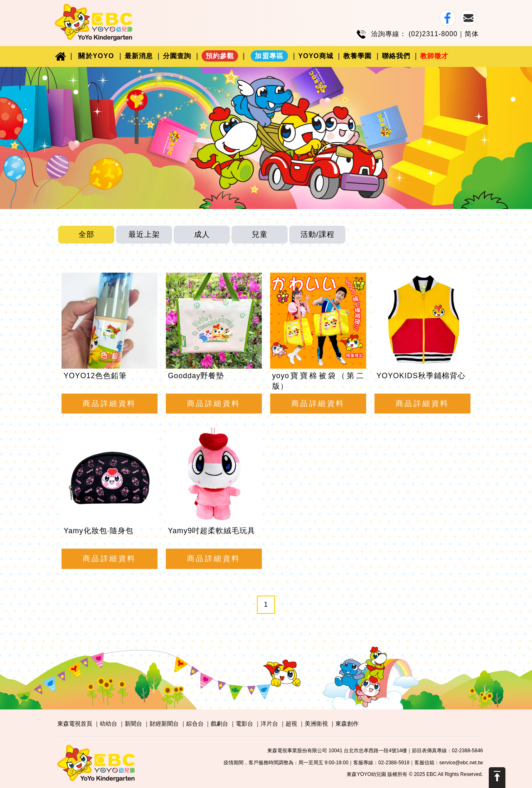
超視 (291, 724)
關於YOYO (96, 56)
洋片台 (269, 724)
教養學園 (357, 56)
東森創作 (347, 724)
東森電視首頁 (75, 724)
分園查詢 (177, 56)
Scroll (497, 778)
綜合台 (195, 724)
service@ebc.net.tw (461, 763)
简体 (472, 34)
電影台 (244, 724)
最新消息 (139, 56)
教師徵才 (434, 56)
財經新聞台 (164, 724)
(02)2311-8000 (433, 34)
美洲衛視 (316, 724)
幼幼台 (108, 724)
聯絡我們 (396, 56)
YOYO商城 (316, 56)
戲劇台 (219, 724)
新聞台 (133, 724)
